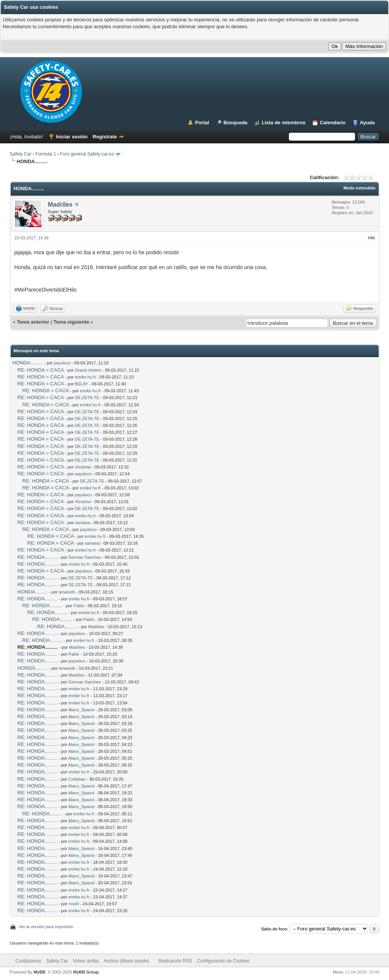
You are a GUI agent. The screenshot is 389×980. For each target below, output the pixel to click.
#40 (371, 238)
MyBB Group (86, 972)
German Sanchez (85, 557)
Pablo (79, 606)
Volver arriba (86, 961)
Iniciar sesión (72, 137)
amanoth (67, 592)
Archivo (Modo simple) (126, 961)
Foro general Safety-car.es (87, 154)
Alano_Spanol (81, 710)
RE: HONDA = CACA (41, 370)
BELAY (82, 384)
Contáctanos (28, 961)
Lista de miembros (284, 123)
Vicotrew (83, 467)
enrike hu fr (86, 377)
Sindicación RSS (175, 961)
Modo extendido (359, 188)
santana (82, 523)
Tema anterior (33, 322)
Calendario (332, 123)
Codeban (77, 779)
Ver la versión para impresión (46, 927)
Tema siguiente (71, 322)
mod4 (74, 904)
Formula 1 (46, 154)
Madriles (60, 205)
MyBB (39, 972)
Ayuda (367, 123)
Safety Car (21, 154)
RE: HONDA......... (38, 557)
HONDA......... (28, 363)
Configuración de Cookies (223, 961)
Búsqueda (235, 123)
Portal (202, 123)
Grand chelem (88, 370)
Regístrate (105, 137)
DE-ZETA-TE (87, 398)
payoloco (62, 363)
